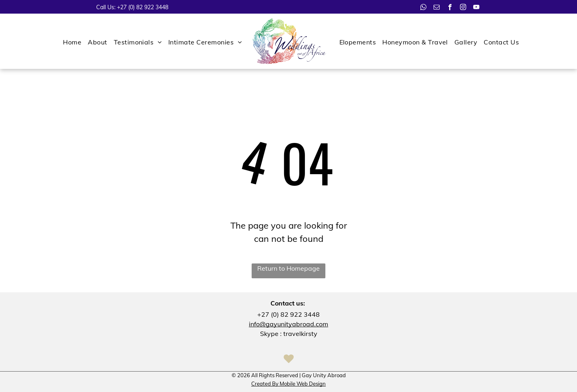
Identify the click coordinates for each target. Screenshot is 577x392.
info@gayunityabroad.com (288, 324)
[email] (437, 8)
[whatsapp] (423, 8)
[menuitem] (72, 42)
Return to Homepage (288, 268)
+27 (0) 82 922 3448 (143, 7)
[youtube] (476, 8)
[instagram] (463, 8)
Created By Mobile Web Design (288, 384)
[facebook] (450, 8)
